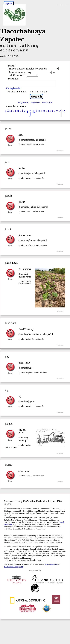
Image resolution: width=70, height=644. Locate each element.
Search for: (13, 79)
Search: (12, 66)
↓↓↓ (67, 5)
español (9, 3)
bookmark (60, 151)
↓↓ (62, 5)
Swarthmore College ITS (14, 567)
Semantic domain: (17, 72)
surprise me (35, 103)
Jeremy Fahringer (51, 564)
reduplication (47, 103)
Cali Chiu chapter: (17, 75)
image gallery (23, 103)
